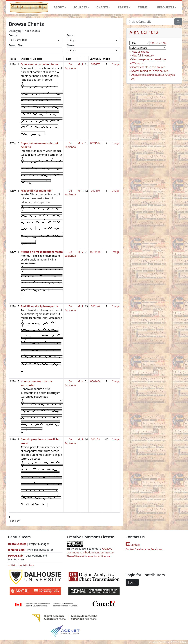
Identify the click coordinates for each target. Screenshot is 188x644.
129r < (154, 43)
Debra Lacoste (17, 544)
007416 (95, 191)
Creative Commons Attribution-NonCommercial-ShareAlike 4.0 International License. (91, 552)
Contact (133, 545)
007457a (95, 143)
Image (116, 64)
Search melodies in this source (150, 71)
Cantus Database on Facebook (144, 549)
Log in (132, 582)
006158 (95, 439)
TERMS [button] (143, 7)
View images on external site (149, 59)
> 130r (163, 43)
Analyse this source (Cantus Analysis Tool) (152, 77)
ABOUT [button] (59, 7)
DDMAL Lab (15, 556)
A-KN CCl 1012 (144, 32)
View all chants (140, 52)
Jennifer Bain (17, 550)
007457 (95, 64)
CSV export (138, 63)
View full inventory (143, 55)
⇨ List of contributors (21, 565)
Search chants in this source (148, 67)
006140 (95, 306)
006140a (95, 381)
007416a (95, 252)
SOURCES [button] (80, 7)
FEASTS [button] (123, 7)
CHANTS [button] (102, 7)
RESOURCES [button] (166, 7)
